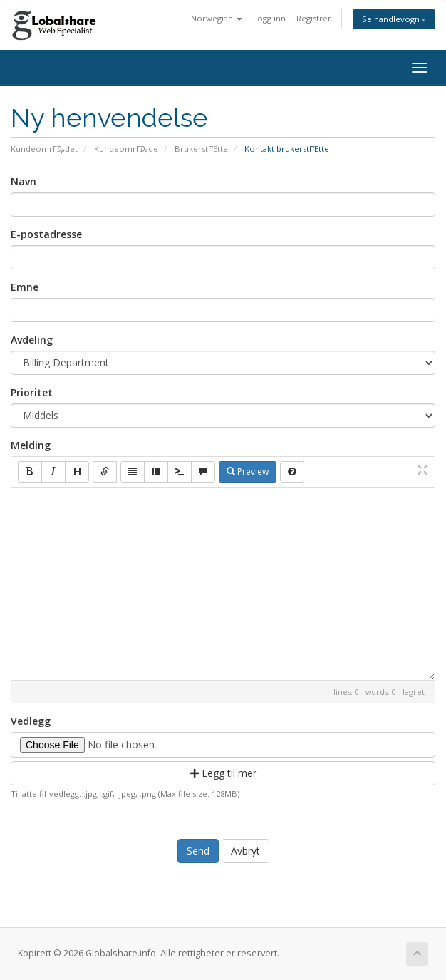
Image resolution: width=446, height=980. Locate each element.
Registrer (314, 18)
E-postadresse (46, 234)
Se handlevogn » (394, 19)
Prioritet (32, 392)
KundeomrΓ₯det (44, 149)
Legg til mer (223, 773)
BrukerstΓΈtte (201, 149)
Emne (25, 287)
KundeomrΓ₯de (126, 149)
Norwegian (217, 18)
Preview (248, 471)
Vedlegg (31, 721)
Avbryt (245, 851)
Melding (31, 445)
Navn (24, 181)
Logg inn (269, 18)
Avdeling (32, 340)
